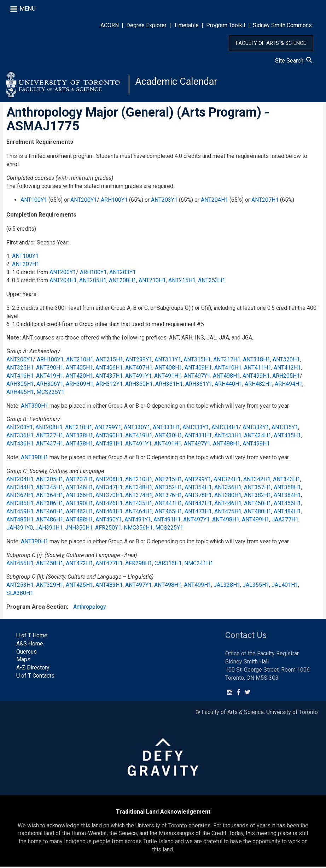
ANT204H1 (214, 201)
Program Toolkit (226, 25)
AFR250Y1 (108, 529)
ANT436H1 (20, 445)
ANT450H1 (258, 505)
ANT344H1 (20, 489)
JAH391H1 (49, 529)
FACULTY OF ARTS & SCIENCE (271, 43)
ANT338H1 (79, 437)
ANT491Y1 (138, 377)
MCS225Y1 (50, 393)
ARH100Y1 (114, 201)
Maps (23, 661)
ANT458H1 (50, 565)
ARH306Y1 (50, 385)
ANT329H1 (50, 586)
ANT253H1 (212, 282)
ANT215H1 (182, 282)
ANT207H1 (265, 201)
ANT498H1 (226, 377)
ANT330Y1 (137, 429)
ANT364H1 (50, 497)
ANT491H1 (168, 377)
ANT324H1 (227, 481)
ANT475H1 (228, 513)
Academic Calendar (177, 83)
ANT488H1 (79, 521)
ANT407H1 (139, 369)
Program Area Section (37, 608)
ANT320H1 (286, 361)
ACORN (110, 25)
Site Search (293, 61)
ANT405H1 (79, 369)
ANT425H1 (79, 586)
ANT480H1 (258, 513)
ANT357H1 (258, 489)
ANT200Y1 (84, 201)
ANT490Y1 (109, 521)
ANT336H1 (20, 437)
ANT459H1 (20, 513)
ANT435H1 (287, 437)
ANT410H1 (228, 369)
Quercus (27, 653)
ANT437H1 (109, 377)
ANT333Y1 (196, 429)
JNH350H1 (79, 529)
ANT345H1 (50, 489)
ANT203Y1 (164, 201)
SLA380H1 (20, 594)
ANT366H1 (79, 497)
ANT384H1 (287, 497)
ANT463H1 (109, 513)
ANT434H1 (258, 437)
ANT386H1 (50, 505)
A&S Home (30, 645)
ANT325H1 (20, 369)
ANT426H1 (109, 505)
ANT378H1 (198, 497)
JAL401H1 (285, 586)
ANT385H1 (20, 505)
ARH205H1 (286, 377)
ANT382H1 (258, 497)
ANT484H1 (287, 513)
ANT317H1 (227, 361)
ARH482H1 (258, 385)
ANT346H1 (79, 489)
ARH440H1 (228, 385)
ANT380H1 (228, 497)
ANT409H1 (198, 369)
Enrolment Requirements (40, 143)
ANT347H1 (109, 489)
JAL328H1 (227, 586)
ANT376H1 (168, 497)
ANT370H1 (109, 497)
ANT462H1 (79, 513)
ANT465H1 (168, 513)
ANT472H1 (79, 565)
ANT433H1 (228, 437)
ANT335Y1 (285, 429)
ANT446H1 (228, 505)
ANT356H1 (228, 489)
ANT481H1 (109, 445)
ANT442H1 (198, 505)
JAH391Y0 (20, 529)
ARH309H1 (80, 385)
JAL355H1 (256, 586)
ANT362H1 (20, 497)
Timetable (186, 25)
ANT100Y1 (34, 201)
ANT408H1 (168, 369)
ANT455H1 (20, 565)
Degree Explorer (146, 25)
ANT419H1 (50, 377)
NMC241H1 (199, 565)
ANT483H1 (109, 586)
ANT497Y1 (197, 377)
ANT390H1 (50, 369)
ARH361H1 (169, 385)
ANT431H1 (198, 437)
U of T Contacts (35, 677)
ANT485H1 (20, 521)
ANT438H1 (79, 445)
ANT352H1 (168, 489)
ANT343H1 (287, 481)
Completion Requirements (41, 216)
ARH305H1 (20, 385)
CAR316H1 (168, 565)
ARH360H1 (139, 385)
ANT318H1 (257, 361)
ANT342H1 (257, 481)
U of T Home (32, 637)
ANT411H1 (258, 369)
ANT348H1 (139, 489)
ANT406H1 (109, 369)
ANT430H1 (168, 437)
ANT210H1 (152, 282)
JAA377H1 (285, 521)
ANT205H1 (93, 282)
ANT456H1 (287, 505)
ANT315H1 (197, 361)
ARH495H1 (20, 393)
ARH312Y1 (109, 385)
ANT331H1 (166, 429)
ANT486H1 (50, 521)
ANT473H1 (198, 513)
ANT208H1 (123, 282)
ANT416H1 (20, 377)
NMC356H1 (138, 529)
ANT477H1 (109, 565)
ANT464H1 (139, 513)
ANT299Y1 (139, 361)
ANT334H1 (225, 429)
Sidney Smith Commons (282, 25)
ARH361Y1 (199, 385)
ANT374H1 (139, 497)
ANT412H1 (287, 369)
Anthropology (90, 608)
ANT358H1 (287, 489)
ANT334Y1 (256, 429)
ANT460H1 (50, 513)
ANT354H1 (198, 489)
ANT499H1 (256, 377)
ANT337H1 (50, 437)
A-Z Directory (33, 669)
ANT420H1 (79, 377)
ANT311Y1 (168, 361)
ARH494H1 (289, 385)
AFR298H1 (139, 565)
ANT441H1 (168, 505)
